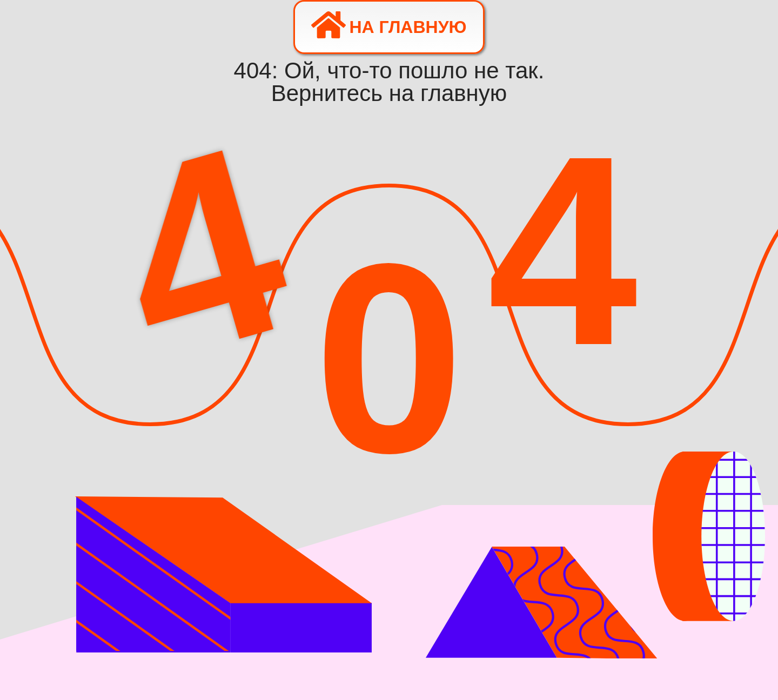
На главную (389, 25)
